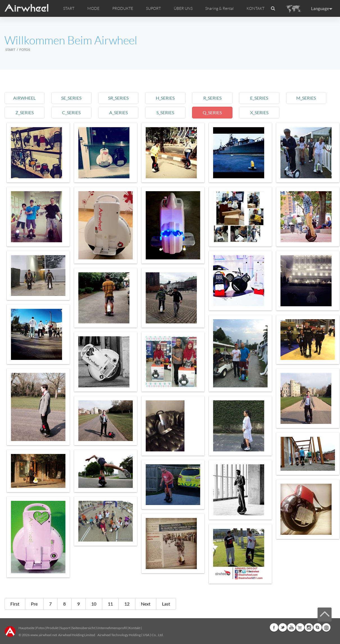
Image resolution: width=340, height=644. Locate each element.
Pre (34, 604)
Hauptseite (27, 628)
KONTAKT (255, 8)
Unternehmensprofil (112, 628)
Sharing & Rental (219, 8)
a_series (118, 112)
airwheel (24, 98)
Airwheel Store (300, 627)
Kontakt (134, 628)
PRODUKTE (123, 8)
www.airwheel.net (44, 635)
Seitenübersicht (83, 628)
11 (110, 604)
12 (127, 604)
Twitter (283, 627)
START (69, 8)
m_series (306, 98)
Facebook (274, 627)
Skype (318, 627)
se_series (71, 98)
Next (146, 604)
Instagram (309, 627)
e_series (259, 98)
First (15, 604)
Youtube (291, 627)
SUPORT (153, 8)
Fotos (40, 628)
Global (326, 627)
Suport (65, 628)
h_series (165, 98)
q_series (212, 112)
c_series (71, 112)
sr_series (118, 98)
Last (166, 604)
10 (94, 604)
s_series (165, 112)
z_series (25, 112)
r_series (212, 98)
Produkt (52, 628)
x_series (259, 112)
